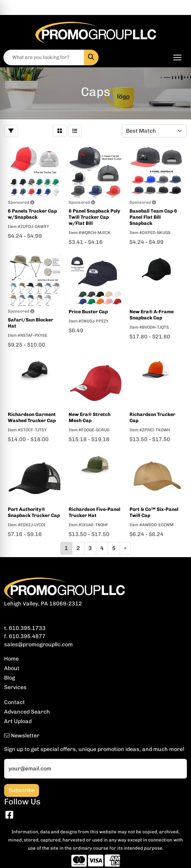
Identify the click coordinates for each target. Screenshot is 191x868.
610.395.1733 (27, 628)
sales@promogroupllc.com (38, 644)
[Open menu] (177, 57)
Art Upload (18, 721)
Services (15, 687)
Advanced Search (27, 712)
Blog (10, 678)
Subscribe (22, 790)
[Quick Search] (44, 57)
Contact (14, 702)
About (12, 668)
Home (11, 659)
